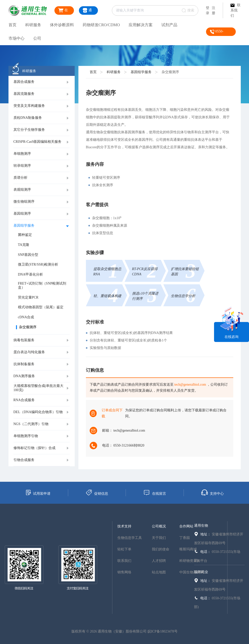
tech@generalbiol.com (190, 385)
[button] (42, 82)
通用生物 (201, 526)
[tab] (42, 82)
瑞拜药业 (201, 572)
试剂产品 (169, 25)
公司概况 (159, 526)
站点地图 (159, 572)
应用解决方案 (141, 25)
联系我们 (236, 10)
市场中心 (16, 38)
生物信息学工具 (130, 538)
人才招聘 (159, 561)
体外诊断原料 (62, 25)
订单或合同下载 (112, 413)
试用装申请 (38, 492)
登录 (208, 10)
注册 (214, 10)
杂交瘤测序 (170, 72)
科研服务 (33, 25)
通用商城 (88, 11)
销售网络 (124, 572)
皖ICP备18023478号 (163, 631)
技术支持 (124, 526)
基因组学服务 (141, 72)
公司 (37, 38)
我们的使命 (161, 549)
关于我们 (159, 538)
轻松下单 (124, 549)
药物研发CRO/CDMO (101, 25)
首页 (12, 25)
